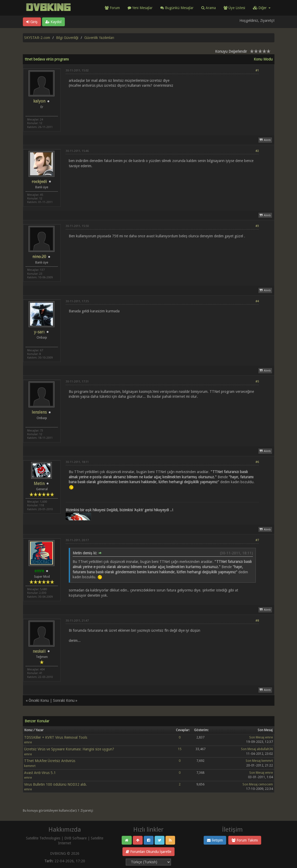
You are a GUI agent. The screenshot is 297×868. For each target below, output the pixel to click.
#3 (257, 226)
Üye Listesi (234, 8)
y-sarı (39, 332)
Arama (209, 8)
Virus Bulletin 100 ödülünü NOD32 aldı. (56, 784)
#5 (257, 382)
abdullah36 (265, 749)
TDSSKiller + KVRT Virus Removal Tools (56, 737)
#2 (257, 151)
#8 (257, 621)
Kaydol (53, 22)
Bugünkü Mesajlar (177, 8)
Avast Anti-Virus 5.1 (40, 773)
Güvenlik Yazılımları (99, 38)
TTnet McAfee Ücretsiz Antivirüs (50, 761)
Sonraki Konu (64, 701)
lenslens (39, 412)
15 (180, 749)
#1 (257, 70)
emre (28, 742)
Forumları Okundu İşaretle (149, 852)
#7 (257, 540)
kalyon (39, 101)
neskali (39, 651)
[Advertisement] (162, 105)
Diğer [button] (262, 8)
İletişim (215, 840)
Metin (39, 484)
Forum (112, 8)
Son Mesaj (257, 737)
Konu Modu (263, 59)
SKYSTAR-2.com (37, 38)
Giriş (32, 22)
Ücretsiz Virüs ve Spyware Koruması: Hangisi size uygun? (69, 749)
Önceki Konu (39, 701)
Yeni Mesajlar (140, 8)
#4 (257, 301)
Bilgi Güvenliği (67, 38)
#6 (257, 462)
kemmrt (30, 766)
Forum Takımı (245, 840)
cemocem (266, 784)
